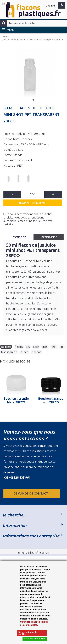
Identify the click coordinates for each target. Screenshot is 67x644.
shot (54, 347)
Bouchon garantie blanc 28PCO (16, 400)
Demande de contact (32, 493)
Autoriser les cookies (35, 639)
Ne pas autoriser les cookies (28, 633)
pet (63, 347)
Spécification (49, 237)
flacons (37, 352)
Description (19, 237)
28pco (24, 352)
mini (45, 347)
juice (36, 347)
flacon (19, 347)
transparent (9, 352)
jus (28, 347)
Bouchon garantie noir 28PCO (51, 400)
